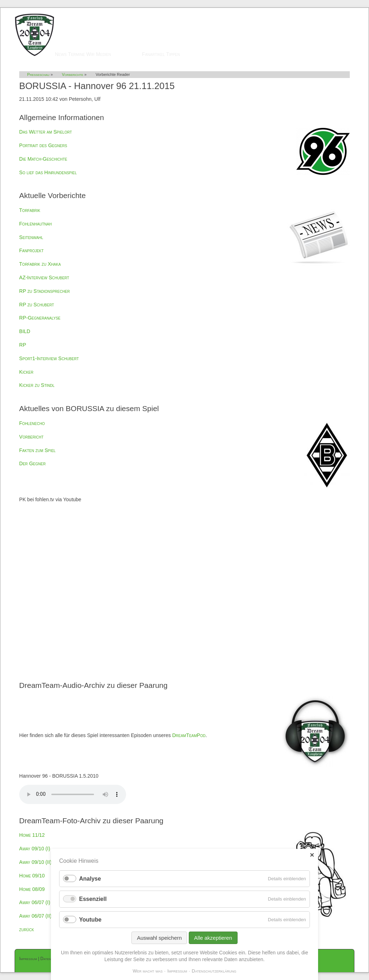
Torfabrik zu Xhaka (40, 264)
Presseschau (127, 54)
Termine (76, 54)
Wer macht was (147, 971)
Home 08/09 (32, 889)
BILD (25, 331)
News (61, 54)
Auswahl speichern (159, 938)
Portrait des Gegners (43, 145)
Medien (104, 54)
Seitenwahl (31, 237)
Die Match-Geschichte (43, 159)
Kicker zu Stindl (37, 385)
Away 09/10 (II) (35, 862)
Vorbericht (31, 437)
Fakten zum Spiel (37, 450)
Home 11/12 (32, 835)
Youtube (90, 920)
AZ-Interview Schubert (44, 278)
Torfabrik (30, 210)
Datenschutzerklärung (214, 971)
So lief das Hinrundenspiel (48, 172)
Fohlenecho (32, 423)
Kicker (26, 372)
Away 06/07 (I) (35, 902)
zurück (27, 929)
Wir (90, 54)
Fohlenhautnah (35, 224)
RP (23, 345)
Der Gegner (32, 463)
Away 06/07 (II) (35, 916)
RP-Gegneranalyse (40, 318)
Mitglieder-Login (336, 11)
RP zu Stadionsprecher (45, 291)
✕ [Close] (312, 855)
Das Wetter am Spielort (46, 132)
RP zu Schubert (37, 305)
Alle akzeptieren (213, 938)
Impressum (28, 959)
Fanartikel (154, 54)
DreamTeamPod (189, 735)
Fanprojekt (32, 250)
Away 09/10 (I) (35, 849)
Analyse (90, 879)
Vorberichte (73, 74)
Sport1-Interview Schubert (49, 358)
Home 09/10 (32, 876)
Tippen (173, 54)
